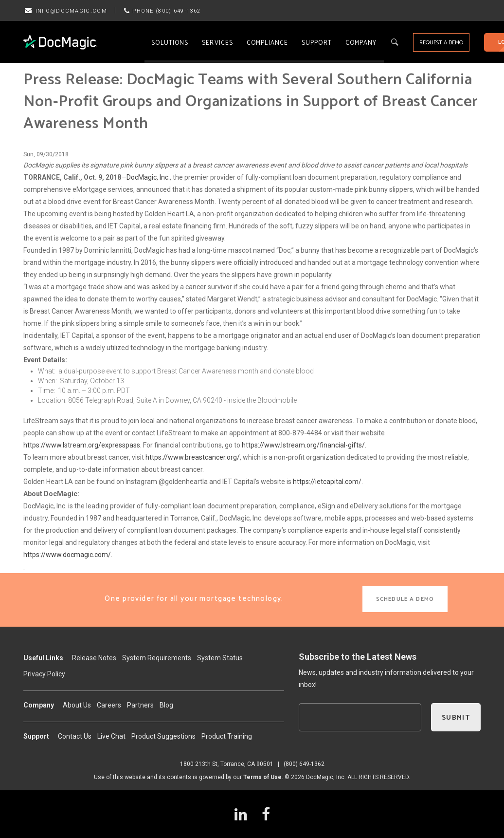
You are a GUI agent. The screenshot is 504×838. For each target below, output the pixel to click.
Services (217, 43)
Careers (109, 705)
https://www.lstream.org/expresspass (82, 445)
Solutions (170, 43)
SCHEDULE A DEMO (405, 599)
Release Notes (94, 658)
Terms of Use (262, 777)
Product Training (227, 736)
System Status (220, 658)
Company (361, 43)
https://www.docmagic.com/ (67, 555)
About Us (77, 705)
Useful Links (43, 658)
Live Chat (111, 736)
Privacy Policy (44, 674)
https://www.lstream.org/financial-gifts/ (303, 445)
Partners (140, 705)
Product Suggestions (163, 736)
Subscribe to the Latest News (358, 657)
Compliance (267, 43)
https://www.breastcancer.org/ (193, 457)
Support (317, 43)
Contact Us (75, 736)
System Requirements (157, 658)
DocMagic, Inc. (148, 177)
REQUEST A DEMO (441, 43)
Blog (166, 705)
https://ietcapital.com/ (327, 482)
